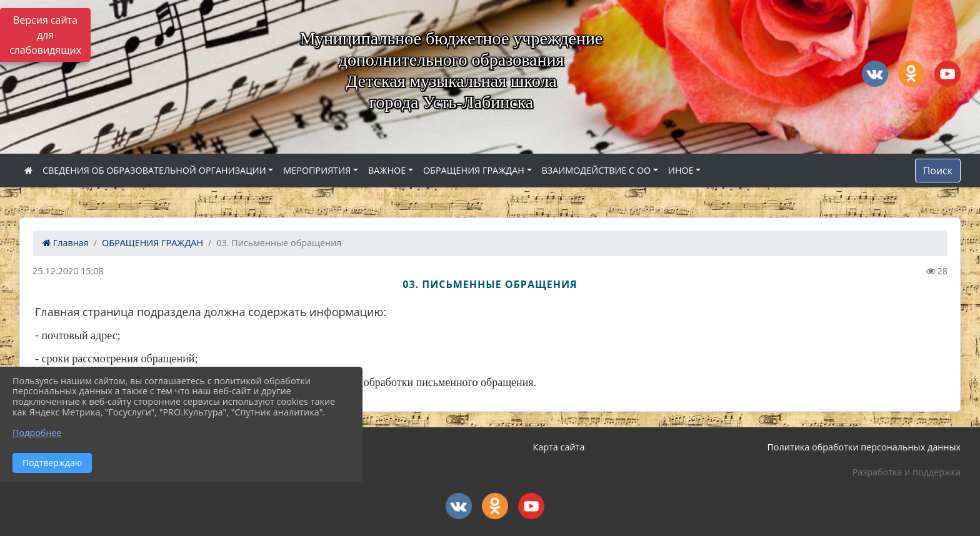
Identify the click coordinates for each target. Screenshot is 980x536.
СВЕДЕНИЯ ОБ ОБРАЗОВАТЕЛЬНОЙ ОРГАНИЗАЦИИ (154, 170)
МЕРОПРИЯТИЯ (317, 170)
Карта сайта (559, 447)
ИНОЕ (681, 170)
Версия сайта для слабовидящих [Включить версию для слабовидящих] (45, 35)
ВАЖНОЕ (387, 170)
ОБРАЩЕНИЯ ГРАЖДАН (474, 170)
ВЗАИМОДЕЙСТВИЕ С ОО (597, 170)
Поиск (938, 171)
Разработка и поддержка (907, 472)
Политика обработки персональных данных (864, 447)
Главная (66, 243)
